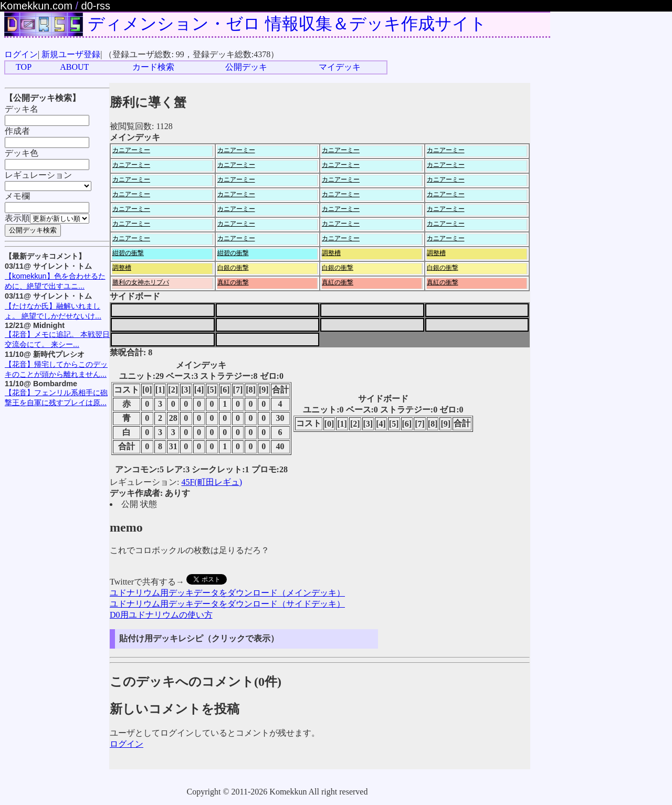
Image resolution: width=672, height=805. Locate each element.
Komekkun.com (36, 6)
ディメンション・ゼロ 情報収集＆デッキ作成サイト (287, 24)
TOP (24, 67)
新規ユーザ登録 (71, 54)
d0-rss (96, 6)
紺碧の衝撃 (128, 253)
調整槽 (331, 253)
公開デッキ (246, 67)
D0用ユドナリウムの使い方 (161, 615)
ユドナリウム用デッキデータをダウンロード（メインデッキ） (227, 593)
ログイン (21, 54)
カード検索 (153, 67)
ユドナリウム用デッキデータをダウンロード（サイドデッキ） (227, 604)
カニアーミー (131, 150)
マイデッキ (340, 67)
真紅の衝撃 (233, 282)
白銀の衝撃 (233, 268)
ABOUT (74, 67)
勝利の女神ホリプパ (141, 282)
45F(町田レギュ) (212, 482)
